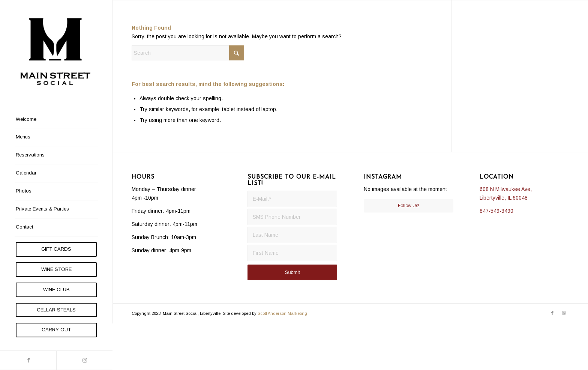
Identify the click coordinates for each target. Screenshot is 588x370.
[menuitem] (56, 120)
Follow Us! (409, 206)
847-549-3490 (496, 211)
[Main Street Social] (56, 51)
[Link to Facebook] (28, 360)
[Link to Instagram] (84, 360)
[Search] (188, 53)
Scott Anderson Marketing (282, 313)
